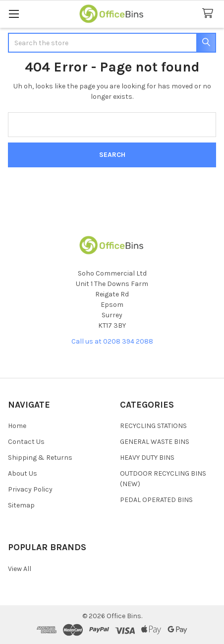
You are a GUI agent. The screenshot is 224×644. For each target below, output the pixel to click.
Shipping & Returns (40, 458)
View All (20, 569)
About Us (23, 473)
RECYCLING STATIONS (153, 426)
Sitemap (21, 505)
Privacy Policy (30, 489)
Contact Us (26, 442)
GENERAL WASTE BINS (155, 442)
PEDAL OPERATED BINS (156, 500)
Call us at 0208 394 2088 (112, 341)
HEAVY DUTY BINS (147, 458)
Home (17, 426)
